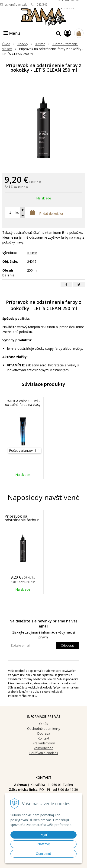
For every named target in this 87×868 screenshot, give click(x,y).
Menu (12, 33)
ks (17, 213)
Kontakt (43, 738)
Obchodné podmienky (44, 729)
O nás (44, 724)
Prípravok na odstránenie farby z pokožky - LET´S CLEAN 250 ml (22, 522)
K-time (32, 253)
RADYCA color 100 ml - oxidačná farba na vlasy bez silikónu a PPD (23, 405)
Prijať (43, 835)
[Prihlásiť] (68, 33)
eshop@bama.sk (16, 5)
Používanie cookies (44, 753)
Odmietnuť (44, 854)
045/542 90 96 (42, 6)
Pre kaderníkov (44, 743)
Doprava (44, 733)
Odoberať (67, 645)
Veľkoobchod (43, 748)
